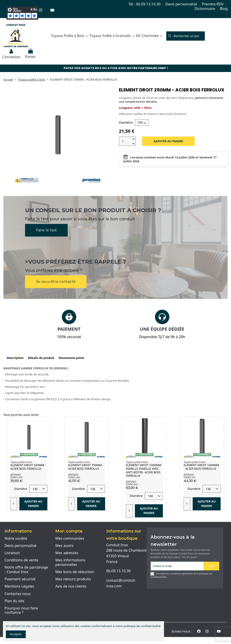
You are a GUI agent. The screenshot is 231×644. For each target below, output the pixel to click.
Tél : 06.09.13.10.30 (145, 4)
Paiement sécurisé (20, 579)
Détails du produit (41, 358)
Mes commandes (70, 539)
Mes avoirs (64, 546)
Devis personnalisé (182, 4)
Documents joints (72, 358)
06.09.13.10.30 (119, 571)
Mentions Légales (19, 586)
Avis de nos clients (71, 586)
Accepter (16, 634)
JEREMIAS (16, 475)
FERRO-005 (16, 477)
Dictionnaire (205, 9)
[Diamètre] (142, 123)
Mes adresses (67, 553)
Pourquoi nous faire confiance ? (21, 610)
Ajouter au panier (168, 141)
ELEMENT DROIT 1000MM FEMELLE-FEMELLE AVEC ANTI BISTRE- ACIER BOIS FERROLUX (144, 470)
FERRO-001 (190, 477)
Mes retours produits (73, 579)
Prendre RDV (213, 4)
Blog (224, 9)
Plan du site (14, 601)
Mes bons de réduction (75, 572)
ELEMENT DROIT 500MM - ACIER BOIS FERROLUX (28, 467)
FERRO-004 (74, 477)
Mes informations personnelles (70, 562)
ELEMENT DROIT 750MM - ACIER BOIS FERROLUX (86, 467)
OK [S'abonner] (211, 566)
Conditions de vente (21, 560)
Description (15, 358)
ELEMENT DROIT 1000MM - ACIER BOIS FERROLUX (201, 467)
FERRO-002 (132, 484)
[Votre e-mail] (177, 566)
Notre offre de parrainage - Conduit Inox (26, 570)
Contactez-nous (18, 594)
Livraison (12, 553)
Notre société (16, 539)
